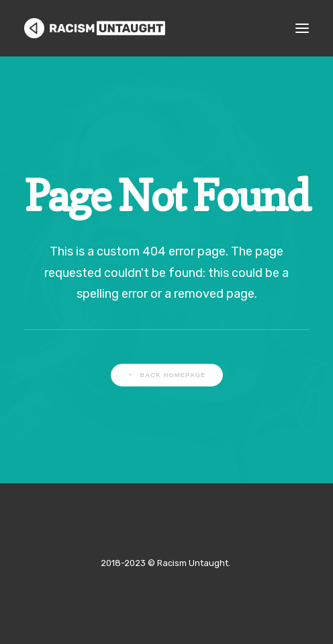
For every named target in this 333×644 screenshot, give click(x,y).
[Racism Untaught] (95, 28)
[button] (302, 28)
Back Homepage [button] (166, 375)
